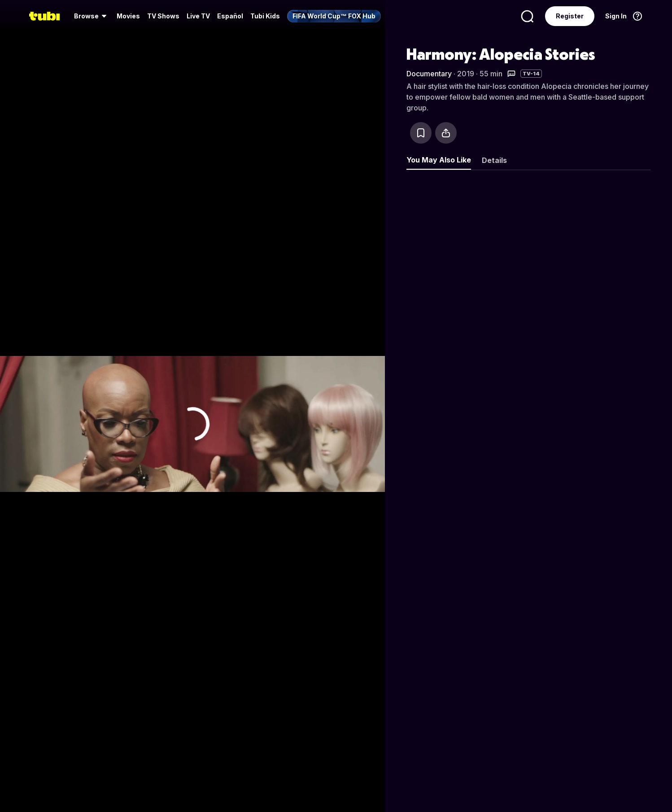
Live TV (198, 16)
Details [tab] (494, 160)
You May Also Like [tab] (439, 160)
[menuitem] (92, 16)
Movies (128, 16)
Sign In (616, 16)
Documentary (429, 74)
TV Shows (163, 16)
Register (570, 16)
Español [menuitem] (230, 16)
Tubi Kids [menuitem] (265, 16)
